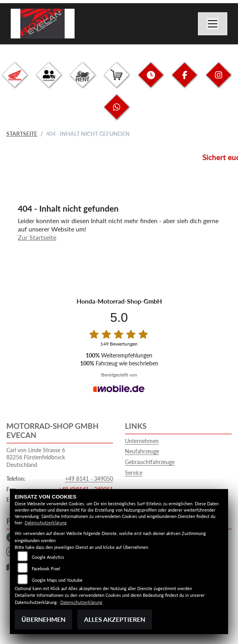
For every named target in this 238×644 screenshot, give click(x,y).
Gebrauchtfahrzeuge (150, 462)
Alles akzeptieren (115, 619)
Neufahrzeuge (142, 451)
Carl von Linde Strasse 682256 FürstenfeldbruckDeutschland (36, 457)
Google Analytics (48, 557)
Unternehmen (142, 441)
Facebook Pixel (46, 569)
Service (134, 473)
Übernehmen (43, 619)
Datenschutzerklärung (46, 523)
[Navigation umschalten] (213, 24)
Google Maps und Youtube (57, 580)
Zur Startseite (37, 237)
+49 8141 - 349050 (89, 479)
